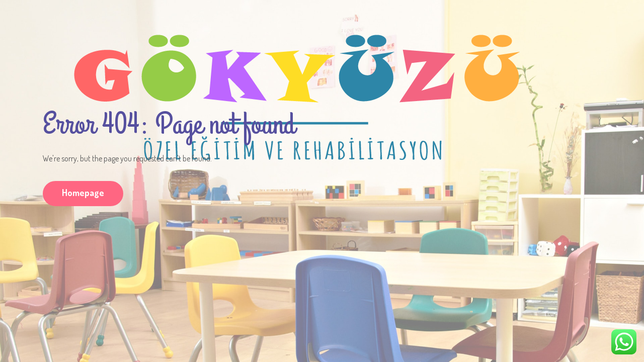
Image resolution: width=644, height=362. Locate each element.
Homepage (83, 193)
